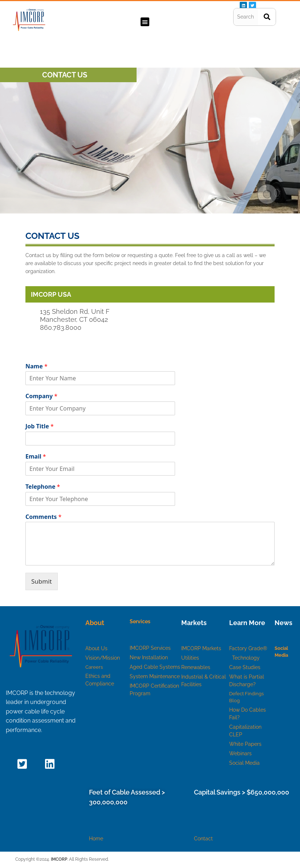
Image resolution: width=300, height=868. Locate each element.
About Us (96, 648)
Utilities (190, 658)
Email (36, 457)
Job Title (40, 426)
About (95, 623)
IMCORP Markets (201, 648)
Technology (246, 658)
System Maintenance (155, 676)
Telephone (43, 487)
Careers (94, 667)
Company (41, 396)
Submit (42, 581)
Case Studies (245, 667)
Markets (194, 623)
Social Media (244, 763)
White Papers (245, 744)
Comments (43, 517)
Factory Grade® (249, 648)
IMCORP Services (150, 648)
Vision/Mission (103, 658)
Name (37, 366)
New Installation (149, 657)
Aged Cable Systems (155, 667)
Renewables (196, 667)
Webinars (240, 753)
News (283, 623)
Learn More (247, 623)
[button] (145, 22)
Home (96, 839)
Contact (203, 839)
